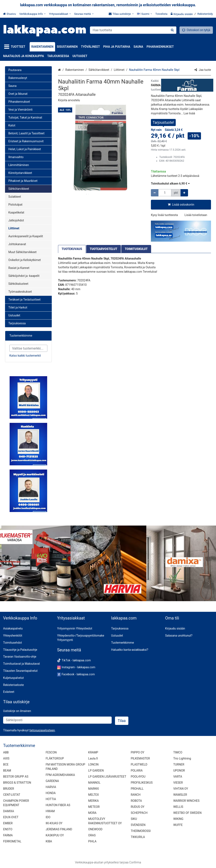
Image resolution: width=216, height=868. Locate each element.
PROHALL (137, 789)
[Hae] (172, 30)
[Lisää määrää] (184, 193)
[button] (69, 100)
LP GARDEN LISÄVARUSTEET (107, 777)
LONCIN (93, 764)
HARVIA (51, 787)
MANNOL (94, 783)
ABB (6, 752)
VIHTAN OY (181, 789)
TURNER (179, 764)
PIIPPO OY (137, 752)
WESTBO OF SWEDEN (187, 813)
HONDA (51, 793)
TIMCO (178, 752)
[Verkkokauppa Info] (32, 14)
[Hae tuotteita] (133, 30)
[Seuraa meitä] (84, 14)
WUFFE (178, 825)
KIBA (49, 841)
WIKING (178, 819)
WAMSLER (180, 795)
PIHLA (92, 841)
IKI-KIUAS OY (54, 823)
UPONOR (179, 771)
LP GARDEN (96, 771)
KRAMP (93, 752)
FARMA (8, 835)
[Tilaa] (122, 721)
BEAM (7, 771)
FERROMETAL (12, 841)
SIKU (134, 819)
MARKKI (94, 789)
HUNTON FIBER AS (58, 805)
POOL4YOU (138, 777)
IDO (48, 817)
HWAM (50, 811)
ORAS (92, 835)
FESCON (51, 752)
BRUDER (9, 789)
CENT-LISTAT (12, 795)
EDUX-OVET (11, 817)
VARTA (178, 777)
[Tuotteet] (16, 47)
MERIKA (94, 801)
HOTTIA (51, 799)
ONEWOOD (95, 829)
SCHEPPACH (139, 813)
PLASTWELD (139, 764)
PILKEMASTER (140, 758)
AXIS (6, 758)
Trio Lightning (182, 758)
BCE (6, 764)
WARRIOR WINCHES (186, 801)
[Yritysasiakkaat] (60, 14)
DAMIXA (9, 811)
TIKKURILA (138, 837)
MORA (92, 813)
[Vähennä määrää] (155, 193)
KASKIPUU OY (55, 835)
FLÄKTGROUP (55, 758)
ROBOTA (136, 801)
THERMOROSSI (141, 831)
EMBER (8, 823)
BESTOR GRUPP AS (16, 777)
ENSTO (8, 829)
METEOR (94, 807)
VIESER (178, 783)
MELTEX (94, 795)
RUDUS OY (138, 807)
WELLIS (178, 807)
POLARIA (137, 771)
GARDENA (52, 781)
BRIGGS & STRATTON (17, 783)
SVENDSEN (138, 825)
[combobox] (133, 30)
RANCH (136, 795)
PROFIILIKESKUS (142, 783)
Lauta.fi (93, 758)
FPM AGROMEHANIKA (60, 775)
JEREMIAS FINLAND (59, 829)
